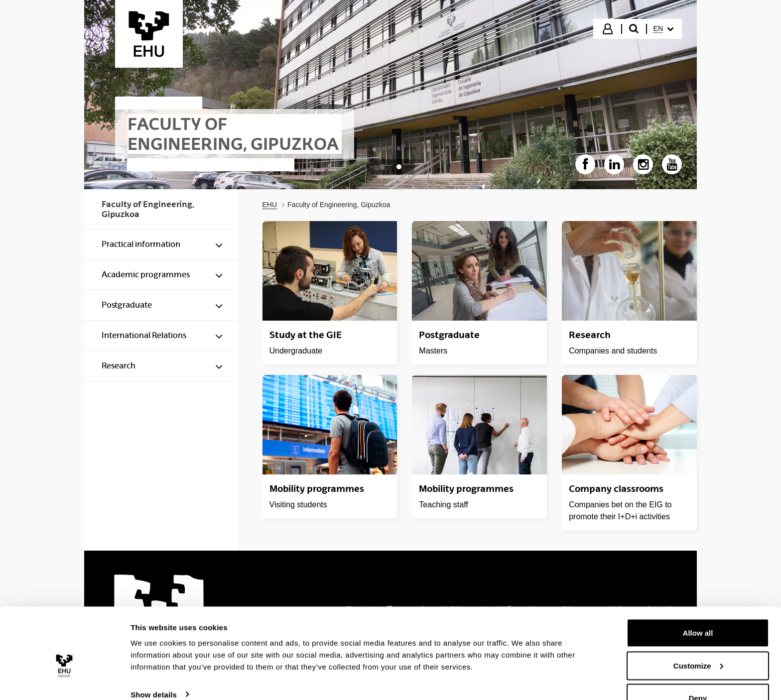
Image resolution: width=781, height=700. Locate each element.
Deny (698, 673)
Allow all (698, 608)
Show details (154, 669)
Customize (698, 641)
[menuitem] (663, 29)
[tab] (382, 167)
